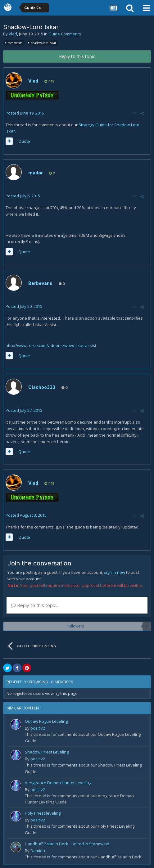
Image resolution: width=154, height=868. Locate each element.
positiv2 (38, 728)
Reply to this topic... (35, 605)
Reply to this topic (77, 56)
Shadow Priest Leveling (47, 752)
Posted (25, 113)
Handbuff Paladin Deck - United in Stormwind (67, 844)
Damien (38, 851)
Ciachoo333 (42, 387)
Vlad (13, 34)
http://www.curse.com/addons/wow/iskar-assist (51, 345)
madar (36, 173)
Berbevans (40, 283)
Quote (24, 141)
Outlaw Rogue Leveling (46, 721)
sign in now (115, 572)
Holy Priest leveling (43, 813)
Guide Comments (65, 34)
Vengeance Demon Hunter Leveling (58, 783)
